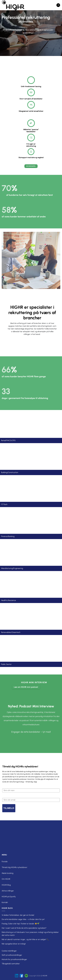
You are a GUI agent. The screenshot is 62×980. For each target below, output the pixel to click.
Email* (4, 796)
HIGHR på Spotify (9, 897)
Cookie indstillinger (9, 951)
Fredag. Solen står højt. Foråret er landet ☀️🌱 (20, 924)
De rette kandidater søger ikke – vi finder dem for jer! (23, 919)
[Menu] (58, 5)
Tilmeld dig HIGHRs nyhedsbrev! (14, 867)
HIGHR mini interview (34, 682)
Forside (5, 862)
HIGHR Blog (6, 885)
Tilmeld (9, 808)
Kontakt (5, 902)
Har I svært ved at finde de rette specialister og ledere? (24, 928)
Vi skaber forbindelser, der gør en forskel (18, 915)
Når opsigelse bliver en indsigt (14, 944)
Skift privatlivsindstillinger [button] (12, 955)
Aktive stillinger (8, 891)
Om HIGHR (6, 879)
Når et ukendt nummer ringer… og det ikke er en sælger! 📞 (25, 939)
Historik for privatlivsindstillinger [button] (14, 959)
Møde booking (7, 873)
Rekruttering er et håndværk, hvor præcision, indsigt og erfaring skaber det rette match (30, 934)
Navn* (4, 787)
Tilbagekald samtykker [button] (11, 964)
